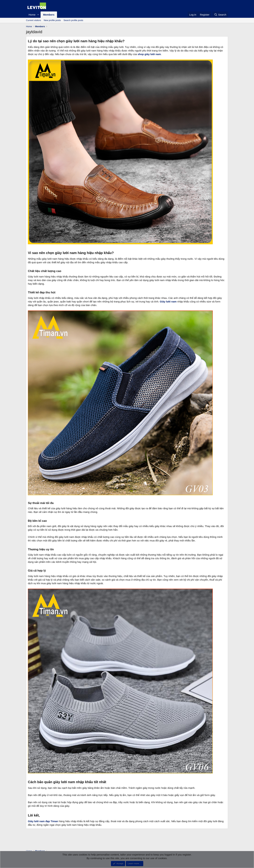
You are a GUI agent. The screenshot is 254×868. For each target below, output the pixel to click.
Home (32, 15)
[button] (38, 15)
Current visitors (33, 20)
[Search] (220, 15)
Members (49, 15)
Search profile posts (73, 20)
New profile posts (52, 20)
